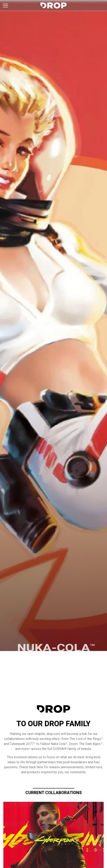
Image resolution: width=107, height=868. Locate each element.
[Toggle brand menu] (5, 5)
